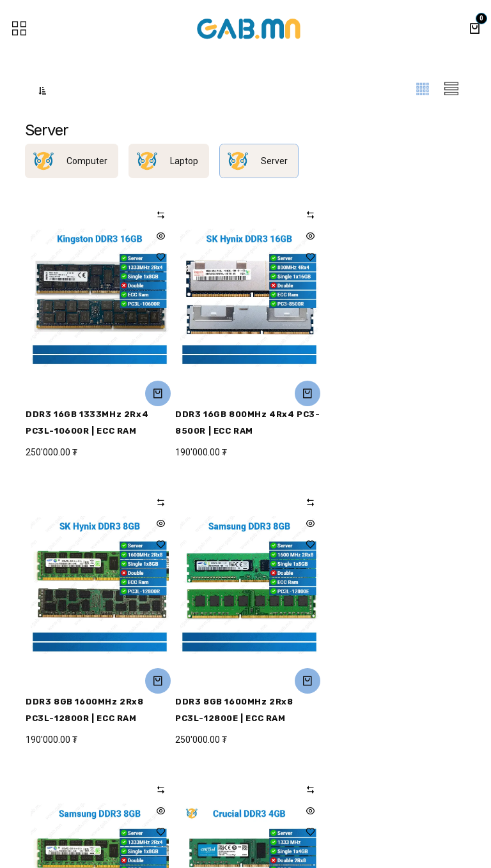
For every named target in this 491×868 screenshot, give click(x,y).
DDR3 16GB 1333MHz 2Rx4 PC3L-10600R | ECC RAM (87, 423)
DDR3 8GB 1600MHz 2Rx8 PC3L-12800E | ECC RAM (85, 710)
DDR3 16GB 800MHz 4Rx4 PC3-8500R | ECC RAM (245, 423)
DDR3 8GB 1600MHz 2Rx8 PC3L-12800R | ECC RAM (379, 423)
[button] (43, 91)
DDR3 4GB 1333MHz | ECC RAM (390, 702)
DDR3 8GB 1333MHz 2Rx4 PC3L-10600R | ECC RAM (232, 710)
